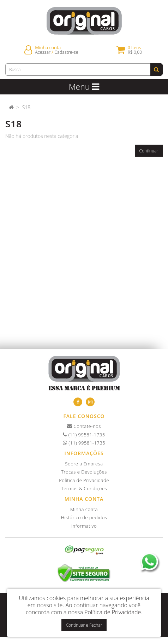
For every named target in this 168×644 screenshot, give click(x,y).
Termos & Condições (84, 488)
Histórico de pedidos (84, 517)
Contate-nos (84, 426)
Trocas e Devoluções (84, 472)
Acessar (43, 52)
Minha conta (84, 509)
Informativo (84, 526)
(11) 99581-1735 (84, 435)
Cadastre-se (66, 52)
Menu (84, 87)
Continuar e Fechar (84, 625)
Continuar (149, 151)
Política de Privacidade (84, 480)
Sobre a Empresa (84, 464)
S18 (26, 107)
